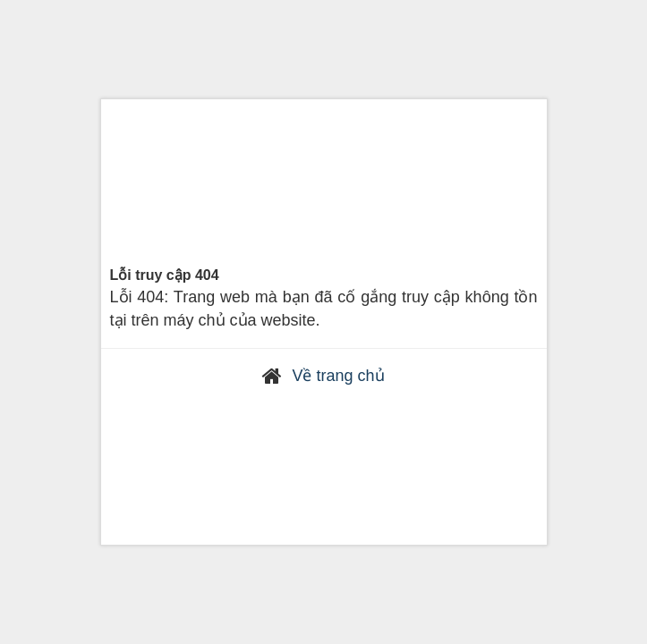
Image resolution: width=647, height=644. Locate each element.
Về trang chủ (338, 376)
